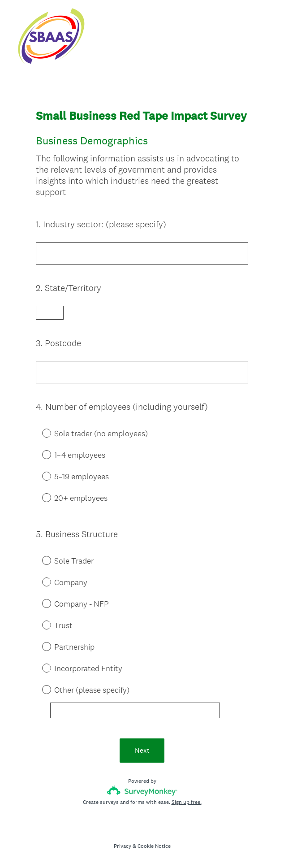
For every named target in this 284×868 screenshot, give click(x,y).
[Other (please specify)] (135, 710)
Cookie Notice (154, 846)
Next (142, 750)
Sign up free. (187, 802)
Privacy (123, 846)
